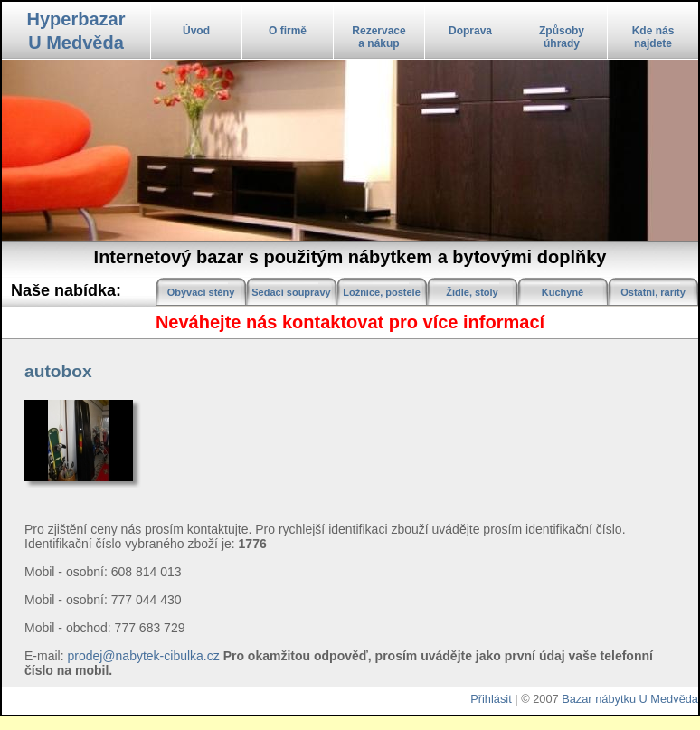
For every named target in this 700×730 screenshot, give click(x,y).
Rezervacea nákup (378, 37)
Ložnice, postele (382, 292)
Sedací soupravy (291, 292)
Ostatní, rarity (653, 292)
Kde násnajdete (653, 37)
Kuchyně (563, 292)
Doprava (470, 31)
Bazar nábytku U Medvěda (630, 699)
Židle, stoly (472, 292)
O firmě (288, 31)
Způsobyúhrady (562, 37)
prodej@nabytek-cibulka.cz (143, 656)
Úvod (196, 31)
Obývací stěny (201, 292)
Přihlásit (491, 699)
